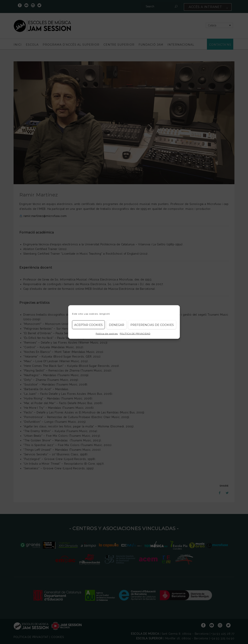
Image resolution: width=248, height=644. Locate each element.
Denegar (117, 325)
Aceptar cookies (88, 325)
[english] (105, 314)
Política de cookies (107, 334)
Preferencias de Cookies (152, 325)
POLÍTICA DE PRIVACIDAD (135, 334)
